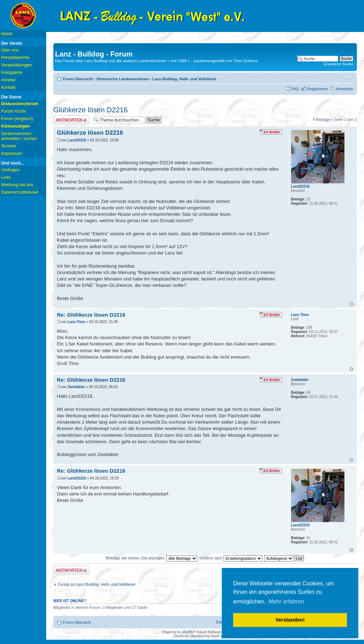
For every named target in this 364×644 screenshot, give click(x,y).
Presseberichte (15, 58)
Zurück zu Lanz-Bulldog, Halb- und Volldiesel (97, 584)
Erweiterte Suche (338, 64)
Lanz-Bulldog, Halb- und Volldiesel (184, 79)
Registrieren (317, 89)
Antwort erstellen (71, 120)
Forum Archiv (14, 111)
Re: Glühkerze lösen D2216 (91, 315)
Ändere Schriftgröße (348, 77)
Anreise (8, 80)
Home (7, 34)
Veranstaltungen (17, 65)
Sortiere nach (231, 558)
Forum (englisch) (17, 119)
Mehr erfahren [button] (286, 602)
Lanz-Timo (76, 322)
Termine (9, 146)
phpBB (187, 632)
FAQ (295, 89)
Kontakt (8, 87)
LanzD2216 (77, 140)
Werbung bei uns (17, 185)
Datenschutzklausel (20, 192)
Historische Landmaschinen (123, 79)
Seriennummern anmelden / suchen (19, 136)
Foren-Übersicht (78, 79)
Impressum (12, 154)
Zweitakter (76, 387)
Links (6, 177)
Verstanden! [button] (290, 620)
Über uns (10, 50)
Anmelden (344, 89)
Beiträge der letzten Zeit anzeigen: (151, 558)
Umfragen (10, 170)
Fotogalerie (12, 73)
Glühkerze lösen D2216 (90, 110)
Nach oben (351, 304)
